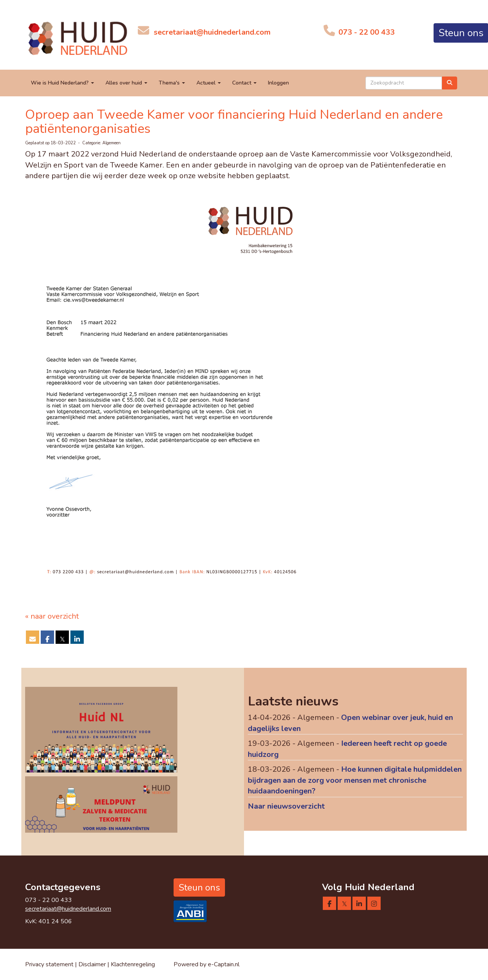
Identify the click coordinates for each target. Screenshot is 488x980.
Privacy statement (49, 964)
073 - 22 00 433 (366, 32)
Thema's (172, 83)
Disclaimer (93, 964)
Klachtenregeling (133, 964)
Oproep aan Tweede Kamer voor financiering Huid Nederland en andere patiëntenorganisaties (234, 122)
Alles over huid (126, 83)
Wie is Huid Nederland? (62, 83)
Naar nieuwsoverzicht (286, 806)
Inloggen (278, 83)
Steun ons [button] (199, 887)
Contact (244, 83)
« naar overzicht (52, 616)
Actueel (209, 83)
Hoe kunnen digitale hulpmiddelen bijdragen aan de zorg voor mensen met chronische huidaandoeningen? (355, 780)
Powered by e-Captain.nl (207, 964)
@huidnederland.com (212, 32)
